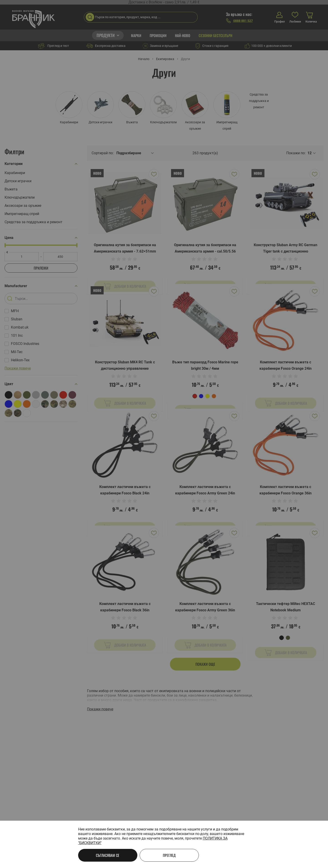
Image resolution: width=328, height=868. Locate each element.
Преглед (169, 855)
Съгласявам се (108, 855)
